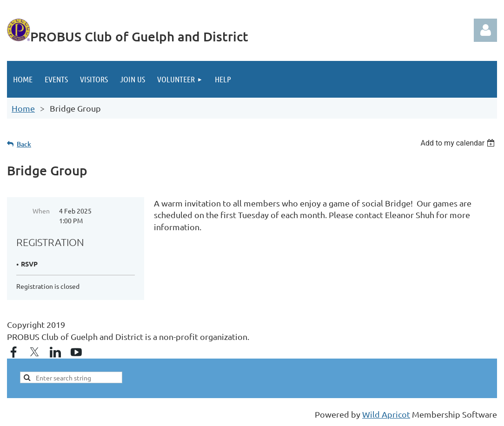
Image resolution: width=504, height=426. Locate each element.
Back (24, 144)
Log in (485, 30)
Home (23, 108)
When (41, 211)
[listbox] (459, 143)
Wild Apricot (386, 414)
